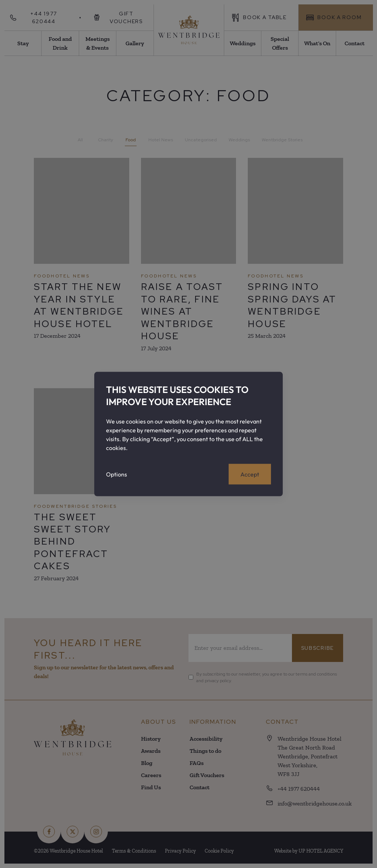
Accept (250, 474)
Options (117, 474)
